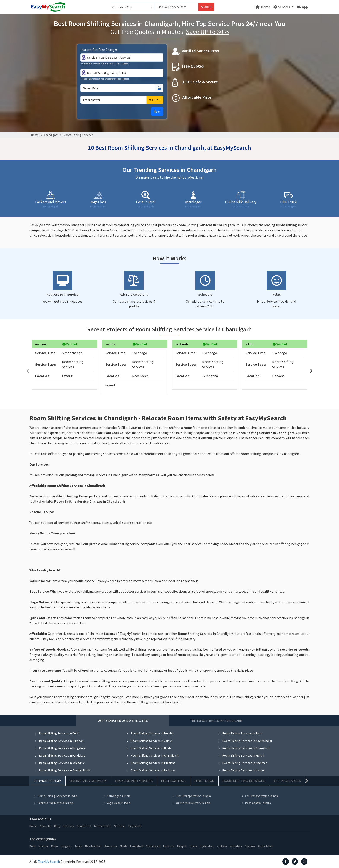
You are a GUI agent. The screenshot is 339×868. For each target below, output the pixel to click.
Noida (124, 846)
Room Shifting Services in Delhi (57, 733)
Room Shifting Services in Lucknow (151, 770)
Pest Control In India (256, 803)
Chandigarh (51, 135)
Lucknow (169, 846)
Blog (57, 826)
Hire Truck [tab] (204, 781)
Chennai (250, 846)
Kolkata (222, 846)
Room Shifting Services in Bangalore (60, 748)
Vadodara (236, 846)
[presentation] (28, 371)
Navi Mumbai (93, 846)
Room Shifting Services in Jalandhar (60, 763)
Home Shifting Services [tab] (244, 781)
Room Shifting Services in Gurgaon (59, 741)
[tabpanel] (169, 771)
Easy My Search (49, 862)
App (302, 7)
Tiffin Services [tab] (287, 781)
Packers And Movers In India (54, 803)
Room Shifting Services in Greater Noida (63, 770)
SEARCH (206, 7)
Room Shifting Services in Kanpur (241, 770)
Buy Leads (135, 826)
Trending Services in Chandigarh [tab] (216, 721)
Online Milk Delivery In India (191, 803)
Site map (120, 826)
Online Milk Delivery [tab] (88, 781)
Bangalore (111, 846)
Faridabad (137, 846)
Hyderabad (207, 846)
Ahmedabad (265, 846)
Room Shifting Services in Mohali (241, 755)
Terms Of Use (103, 826)
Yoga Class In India (117, 803)
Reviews (68, 826)
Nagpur (182, 846)
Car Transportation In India (260, 796)
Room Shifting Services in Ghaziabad (244, 748)
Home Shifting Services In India (55, 796)
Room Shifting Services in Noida (149, 748)
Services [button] (282, 7)
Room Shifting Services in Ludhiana (151, 763)
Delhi (33, 846)
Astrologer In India (117, 796)
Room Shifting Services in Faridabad (60, 755)
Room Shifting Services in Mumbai (150, 733)
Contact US (84, 826)
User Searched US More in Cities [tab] (123, 721)
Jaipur (78, 846)
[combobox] (132, 7)
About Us (46, 826)
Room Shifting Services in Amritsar (242, 763)
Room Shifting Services (78, 135)
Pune (54, 846)
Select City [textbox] (125, 7)
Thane (193, 846)
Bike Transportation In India (191, 796)
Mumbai (43, 846)
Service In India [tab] (47, 781)
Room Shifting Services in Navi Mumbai (245, 741)
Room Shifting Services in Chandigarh (152, 755)
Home (263, 7)
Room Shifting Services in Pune (240, 733)
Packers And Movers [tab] (134, 781)
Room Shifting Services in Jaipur (149, 741)
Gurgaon (66, 846)
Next (157, 111)
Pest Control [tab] (174, 781)
